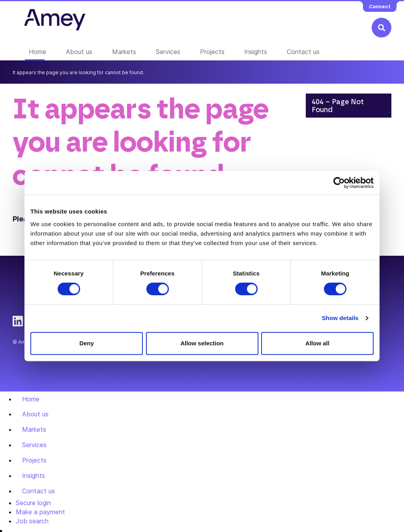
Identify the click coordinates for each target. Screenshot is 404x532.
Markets (124, 52)
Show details (340, 318)
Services (168, 52)
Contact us (303, 52)
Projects (212, 52)
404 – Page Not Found (338, 106)
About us (79, 52)
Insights (256, 52)
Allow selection (202, 343)
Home (37, 52)
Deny (87, 343)
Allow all (317, 343)
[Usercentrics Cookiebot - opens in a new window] (339, 183)
